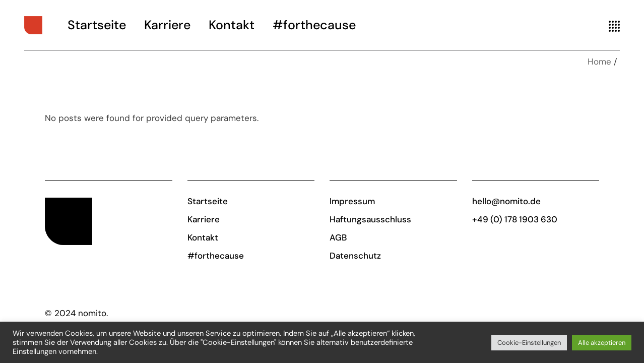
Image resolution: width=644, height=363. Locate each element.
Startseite (208, 201)
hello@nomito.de (506, 201)
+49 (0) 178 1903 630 (515, 219)
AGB (338, 237)
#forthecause (216, 256)
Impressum (352, 201)
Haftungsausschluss (370, 219)
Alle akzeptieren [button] (602, 343)
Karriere (204, 219)
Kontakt (203, 237)
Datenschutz (355, 256)
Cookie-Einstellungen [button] (529, 343)
